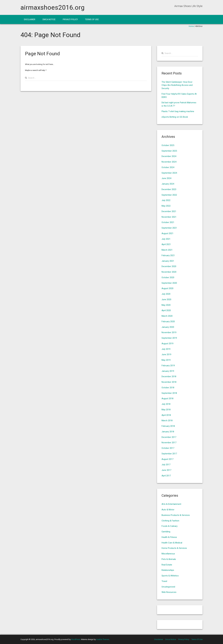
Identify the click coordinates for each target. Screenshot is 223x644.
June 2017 (166, 470)
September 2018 (169, 393)
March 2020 (167, 316)
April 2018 (166, 415)
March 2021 (167, 250)
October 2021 (168, 222)
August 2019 (167, 344)
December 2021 (169, 211)
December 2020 (169, 266)
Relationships (168, 570)
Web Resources (169, 592)
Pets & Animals (169, 559)
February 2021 (168, 255)
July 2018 (166, 404)
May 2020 (166, 305)
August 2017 (167, 459)
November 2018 (169, 382)
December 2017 (169, 437)
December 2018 (169, 376)
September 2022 (169, 195)
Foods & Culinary (170, 526)
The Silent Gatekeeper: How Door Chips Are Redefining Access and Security (177, 85)
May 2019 (166, 360)
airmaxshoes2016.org (53, 7)
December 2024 (169, 156)
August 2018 (167, 399)
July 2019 (166, 349)
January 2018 (168, 432)
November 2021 (169, 217)
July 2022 (166, 200)
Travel (164, 581)
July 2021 (166, 239)
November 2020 (169, 272)
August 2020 (167, 288)
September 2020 (169, 283)
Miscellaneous (168, 554)
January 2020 (168, 327)
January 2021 (168, 261)
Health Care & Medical (172, 543)
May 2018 (166, 410)
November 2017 (169, 443)
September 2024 (169, 173)
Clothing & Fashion (170, 521)
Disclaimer (30, 19)
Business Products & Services (176, 515)
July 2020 (166, 294)
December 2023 (169, 189)
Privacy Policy (70, 19)
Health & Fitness (169, 537)
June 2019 (166, 354)
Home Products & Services (174, 548)
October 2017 (168, 448)
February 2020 (168, 322)
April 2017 (166, 476)
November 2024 (169, 162)
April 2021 (166, 244)
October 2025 (168, 145)
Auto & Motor (168, 510)
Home (191, 26)
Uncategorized (168, 587)
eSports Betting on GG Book (175, 117)
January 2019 (168, 371)
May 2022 (166, 206)
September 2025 (169, 151)
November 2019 (169, 332)
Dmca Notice (49, 19)
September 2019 (169, 338)
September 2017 (169, 454)
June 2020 (166, 299)
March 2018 (167, 421)
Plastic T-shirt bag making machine (178, 111)
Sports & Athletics (170, 576)
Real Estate (167, 565)
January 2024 (168, 184)
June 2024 (166, 178)
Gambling (166, 532)
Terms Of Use (92, 19)
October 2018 (168, 388)
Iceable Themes (103, 639)
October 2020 (168, 277)
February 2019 (168, 366)
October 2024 (168, 167)
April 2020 (166, 310)
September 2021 (169, 228)
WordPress (76, 639)
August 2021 (167, 233)
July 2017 (166, 465)
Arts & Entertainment (171, 504)
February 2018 (168, 426)
